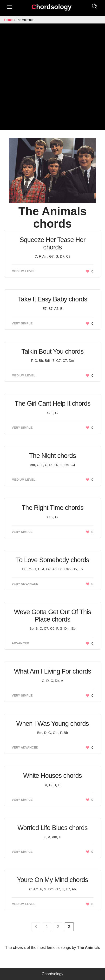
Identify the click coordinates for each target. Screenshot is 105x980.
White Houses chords (52, 776)
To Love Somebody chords (52, 560)
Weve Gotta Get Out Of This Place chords (52, 616)
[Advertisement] (52, 78)
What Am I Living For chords (52, 671)
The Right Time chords (53, 508)
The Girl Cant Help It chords (52, 404)
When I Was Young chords (52, 724)
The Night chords (52, 456)
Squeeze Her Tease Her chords (53, 244)
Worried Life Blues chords (52, 828)
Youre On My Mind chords (52, 880)
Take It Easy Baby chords (52, 299)
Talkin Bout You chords (52, 352)
